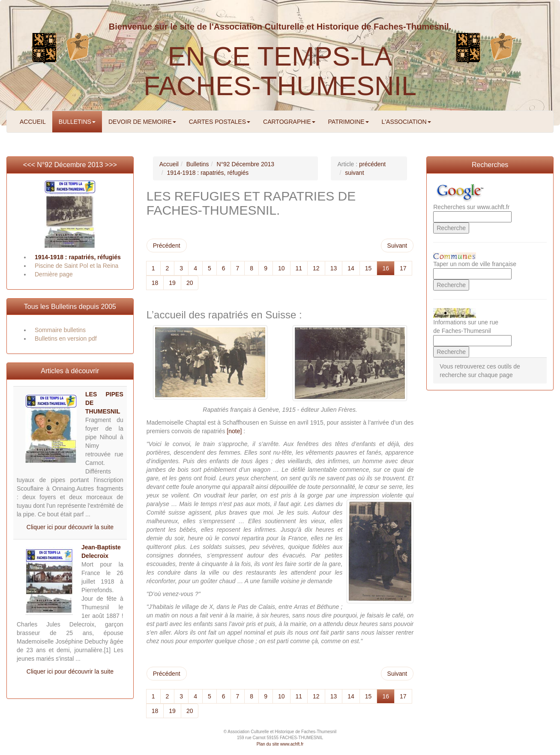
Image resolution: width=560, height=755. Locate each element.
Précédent (167, 246)
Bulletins (198, 164)
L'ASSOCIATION (406, 122)
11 (299, 268)
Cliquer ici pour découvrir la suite (70, 527)
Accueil (169, 164)
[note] (234, 431)
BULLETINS (77, 122)
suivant (354, 173)
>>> (111, 165)
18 (155, 283)
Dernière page (54, 274)
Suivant (397, 246)
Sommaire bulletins (60, 330)
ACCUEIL (33, 122)
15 (368, 268)
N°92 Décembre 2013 (70, 165)
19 (172, 283)
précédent (372, 164)
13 (334, 268)
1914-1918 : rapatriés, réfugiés (78, 257)
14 (351, 268)
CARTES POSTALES (220, 122)
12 (316, 268)
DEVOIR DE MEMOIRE (142, 122)
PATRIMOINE (349, 122)
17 (403, 268)
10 (281, 268)
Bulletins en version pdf (66, 339)
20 (190, 283)
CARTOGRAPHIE (289, 122)
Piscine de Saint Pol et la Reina (76, 266)
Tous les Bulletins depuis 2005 (70, 307)
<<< (30, 165)
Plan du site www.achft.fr (280, 744)
